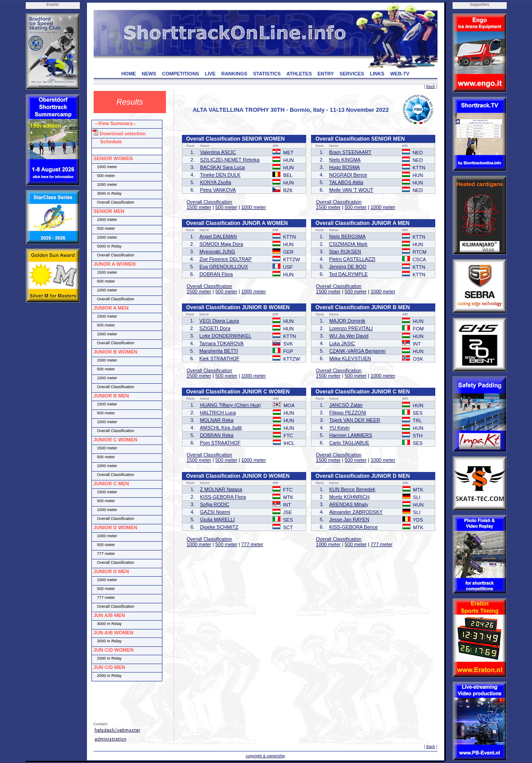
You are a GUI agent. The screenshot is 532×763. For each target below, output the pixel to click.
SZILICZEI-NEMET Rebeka (230, 160)
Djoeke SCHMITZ (219, 527)
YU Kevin (339, 428)
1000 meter (254, 207)
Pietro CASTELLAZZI (353, 259)
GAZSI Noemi (215, 512)
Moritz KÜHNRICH (349, 497)
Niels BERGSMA (348, 236)
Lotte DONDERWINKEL (225, 336)
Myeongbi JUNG (217, 252)
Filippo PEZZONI (348, 413)
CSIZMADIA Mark (349, 244)
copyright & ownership (266, 756)
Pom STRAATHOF (220, 443)
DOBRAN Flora (216, 274)
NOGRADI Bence (348, 175)
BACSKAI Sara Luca (223, 167)
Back (430, 87)
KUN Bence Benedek (352, 489)
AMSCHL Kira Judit (221, 428)
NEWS (149, 74)
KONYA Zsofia (216, 182)
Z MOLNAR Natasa (221, 489)
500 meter (226, 207)
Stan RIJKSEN (345, 252)
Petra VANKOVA (218, 190)
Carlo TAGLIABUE (349, 443)
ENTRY (326, 74)
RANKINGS (234, 74)
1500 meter (199, 207)
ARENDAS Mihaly (349, 504)
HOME (128, 74)
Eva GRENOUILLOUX (223, 267)
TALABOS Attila (346, 182)
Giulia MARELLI (217, 519)
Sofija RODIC (215, 504)
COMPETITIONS (181, 74)
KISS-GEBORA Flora (223, 497)
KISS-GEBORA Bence (353, 527)
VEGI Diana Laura (219, 321)
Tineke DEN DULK (220, 175)
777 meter (252, 544)
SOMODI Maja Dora (221, 244)
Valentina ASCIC (218, 152)
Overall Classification (210, 202)
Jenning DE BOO (348, 267)
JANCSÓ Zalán (346, 405)
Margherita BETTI (219, 351)
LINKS (377, 74)
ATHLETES (299, 74)
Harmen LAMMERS (351, 435)
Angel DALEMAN (218, 236)
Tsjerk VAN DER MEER (355, 420)
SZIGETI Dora (215, 328)
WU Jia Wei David (349, 336)
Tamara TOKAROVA (221, 343)
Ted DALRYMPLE (349, 274)
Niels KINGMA (345, 160)
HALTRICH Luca (218, 413)
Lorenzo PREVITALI (351, 328)
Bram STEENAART (350, 152)
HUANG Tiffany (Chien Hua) (230, 405)
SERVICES (352, 74)
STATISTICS (267, 74)
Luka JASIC (342, 343)
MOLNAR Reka (217, 420)
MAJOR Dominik (347, 321)
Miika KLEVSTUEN (350, 358)
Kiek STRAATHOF (219, 358)
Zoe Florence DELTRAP (225, 259)
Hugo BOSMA (345, 167)
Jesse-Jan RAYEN (349, 519)
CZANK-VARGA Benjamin (357, 351)
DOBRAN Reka (217, 435)
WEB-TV (400, 74)
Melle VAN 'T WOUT (351, 190)
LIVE (210, 74)
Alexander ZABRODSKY (356, 512)
